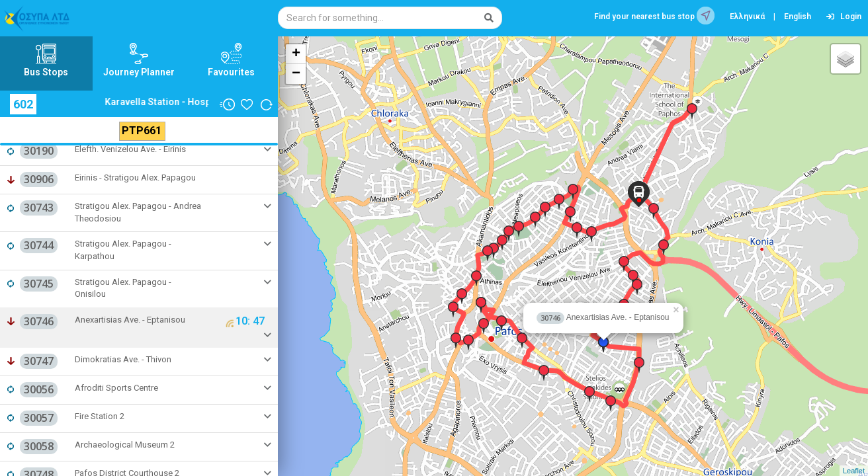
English (798, 17)
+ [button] (296, 54)
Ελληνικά (747, 17)
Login (844, 17)
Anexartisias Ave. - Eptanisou (603, 317)
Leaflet (854, 471)
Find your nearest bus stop (654, 16)
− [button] (296, 74)
